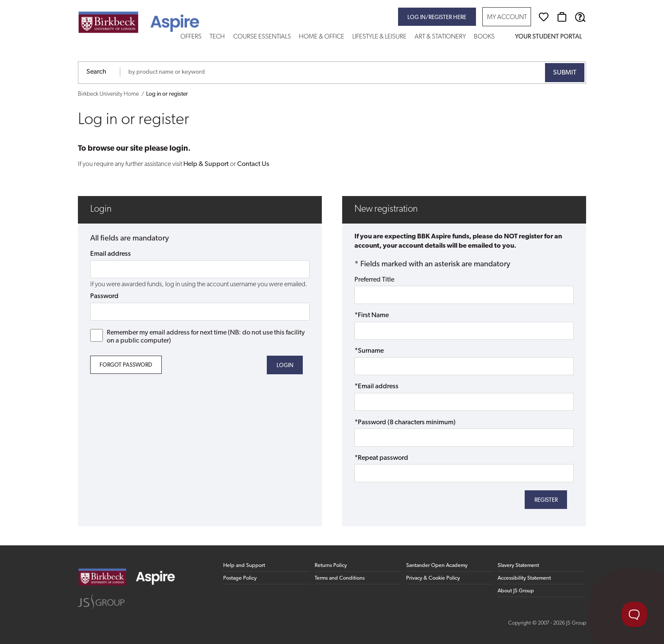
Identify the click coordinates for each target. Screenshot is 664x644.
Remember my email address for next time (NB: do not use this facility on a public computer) (198, 337)
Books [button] (484, 37)
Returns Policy (331, 565)
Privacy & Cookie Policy (433, 578)
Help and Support (244, 565)
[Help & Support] (580, 17)
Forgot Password (126, 365)
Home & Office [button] (322, 37)
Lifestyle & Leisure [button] (379, 37)
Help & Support (206, 164)
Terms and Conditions (340, 578)
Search (96, 72)
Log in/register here (437, 18)
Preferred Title (374, 280)
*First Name (372, 315)
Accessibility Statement (524, 578)
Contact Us (253, 164)
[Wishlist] (544, 17)
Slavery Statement (518, 565)
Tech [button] (217, 37)
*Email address (376, 387)
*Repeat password (381, 458)
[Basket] (562, 17)
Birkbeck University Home (108, 94)
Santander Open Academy (437, 565)
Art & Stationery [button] (440, 37)
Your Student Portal (548, 37)
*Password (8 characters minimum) (405, 423)
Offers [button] (191, 37)
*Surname (369, 351)
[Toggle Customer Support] (634, 614)
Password (104, 296)
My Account (507, 18)
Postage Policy (240, 578)
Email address (111, 254)
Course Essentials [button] (262, 37)
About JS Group (516, 591)
